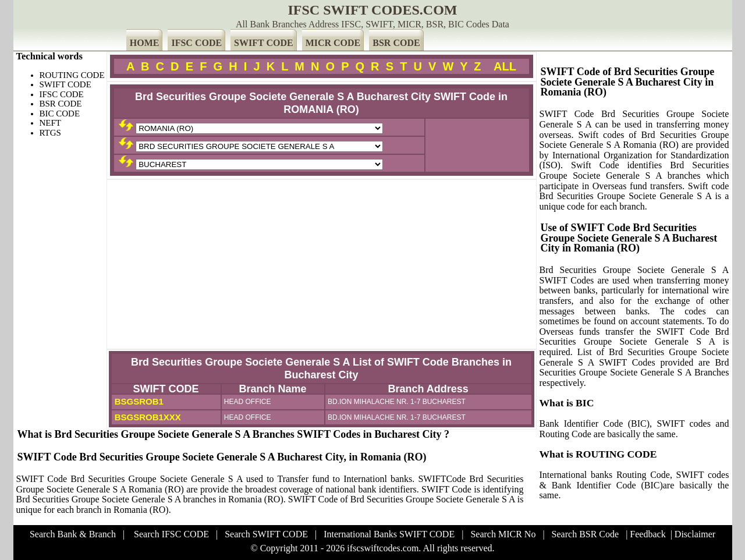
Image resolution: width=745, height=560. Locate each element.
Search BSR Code (586, 534)
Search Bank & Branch (73, 534)
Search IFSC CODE (171, 534)
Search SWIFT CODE (266, 534)
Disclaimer (695, 534)
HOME (145, 43)
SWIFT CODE (264, 43)
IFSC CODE (196, 43)
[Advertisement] (322, 264)
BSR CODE (396, 43)
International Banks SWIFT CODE (389, 534)
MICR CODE (333, 43)
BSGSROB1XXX (147, 417)
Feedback (648, 534)
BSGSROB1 (138, 401)
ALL (505, 66)
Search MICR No (503, 534)
